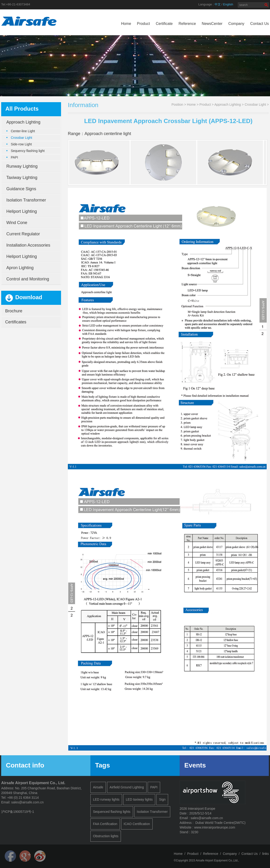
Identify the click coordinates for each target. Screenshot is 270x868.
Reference (187, 24)
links (266, 854)
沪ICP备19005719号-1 (18, 812)
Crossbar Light (255, 105)
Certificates (16, 322)
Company (236, 24)
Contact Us (260, 24)
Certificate (164, 24)
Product (143, 24)
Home (126, 24)
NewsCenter (212, 24)
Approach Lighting (228, 105)
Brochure (14, 311)
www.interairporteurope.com (215, 827)
